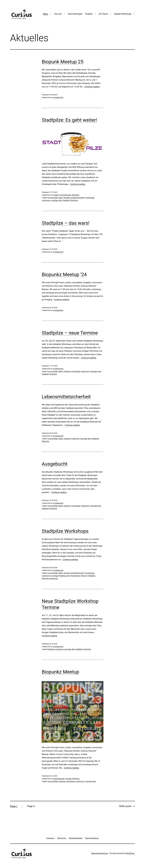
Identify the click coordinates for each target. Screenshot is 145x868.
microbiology (89, 198)
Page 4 (31, 806)
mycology (55, 200)
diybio (61, 198)
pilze (60, 200)
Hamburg (67, 198)
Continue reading (92, 87)
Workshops (54, 579)
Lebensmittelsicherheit (66, 397)
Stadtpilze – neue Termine (70, 333)
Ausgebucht (55, 464)
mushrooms (46, 200)
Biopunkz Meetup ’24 (64, 275)
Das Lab (58, 14)
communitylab (53, 198)
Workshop (76, 195)
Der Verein (103, 14)
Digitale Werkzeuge (123, 14)
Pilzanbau (62, 576)
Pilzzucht (84, 576)
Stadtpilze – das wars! (66, 223)
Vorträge (68, 779)
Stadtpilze (66, 200)
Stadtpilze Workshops (65, 531)
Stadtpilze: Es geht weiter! (69, 120)
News (45, 14)
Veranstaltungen (75, 14)
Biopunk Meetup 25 (63, 62)
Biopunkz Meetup (60, 672)
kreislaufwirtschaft (77, 198)
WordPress (130, 853)
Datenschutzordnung (99, 853)
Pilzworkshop (75, 576)
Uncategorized (58, 97)
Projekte (89, 14)
